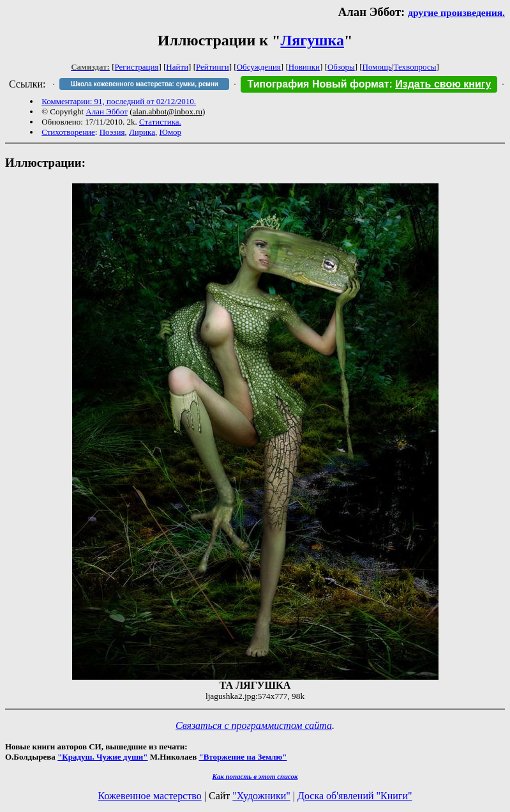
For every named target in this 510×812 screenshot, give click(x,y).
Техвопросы (415, 67)
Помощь (377, 67)
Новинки (304, 67)
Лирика (142, 132)
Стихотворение (68, 132)
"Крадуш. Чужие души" (103, 757)
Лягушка (312, 40)
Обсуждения (259, 67)
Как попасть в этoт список (255, 776)
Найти (177, 67)
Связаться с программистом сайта (254, 725)
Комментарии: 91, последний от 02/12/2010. (119, 101)
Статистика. (160, 122)
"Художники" (261, 796)
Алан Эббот (107, 111)
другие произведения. (456, 12)
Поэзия (112, 132)
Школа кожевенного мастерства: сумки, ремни (145, 84)
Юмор (171, 132)
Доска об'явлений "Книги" (355, 796)
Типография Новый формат (318, 84)
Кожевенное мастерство (150, 796)
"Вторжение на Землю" (243, 757)
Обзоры (341, 67)
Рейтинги (213, 67)
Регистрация (137, 67)
